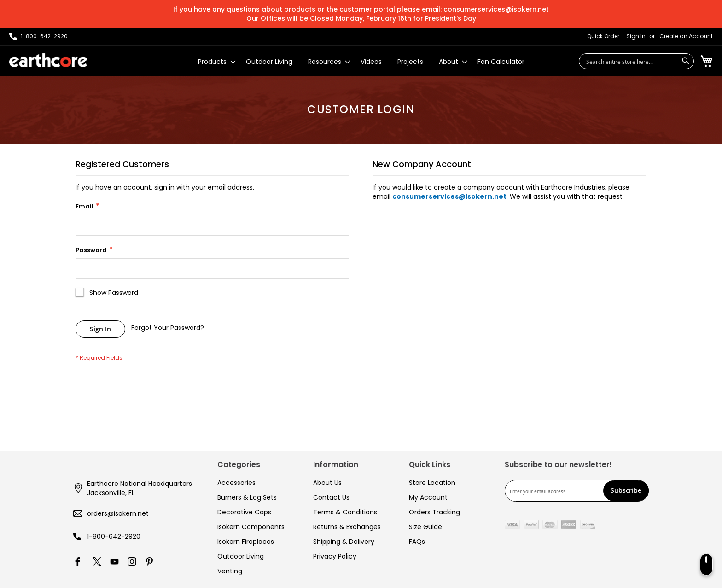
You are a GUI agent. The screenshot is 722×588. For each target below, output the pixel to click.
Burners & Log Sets (247, 497)
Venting (230, 571)
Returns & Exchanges (347, 527)
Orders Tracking (434, 512)
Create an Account (686, 36)
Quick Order (603, 36)
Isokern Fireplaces (246, 542)
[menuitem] (214, 62)
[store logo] (48, 60)
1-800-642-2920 (114, 536)
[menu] (361, 62)
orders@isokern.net (118, 513)
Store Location (432, 483)
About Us (327, 483)
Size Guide (425, 527)
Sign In (636, 36)
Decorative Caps (244, 512)
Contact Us (331, 497)
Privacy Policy (335, 556)
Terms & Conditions (345, 512)
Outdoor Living (241, 556)
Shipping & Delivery (344, 542)
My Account (428, 497)
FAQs (417, 542)
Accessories (236, 483)
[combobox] (636, 61)
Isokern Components (251, 527)
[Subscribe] (626, 491)
